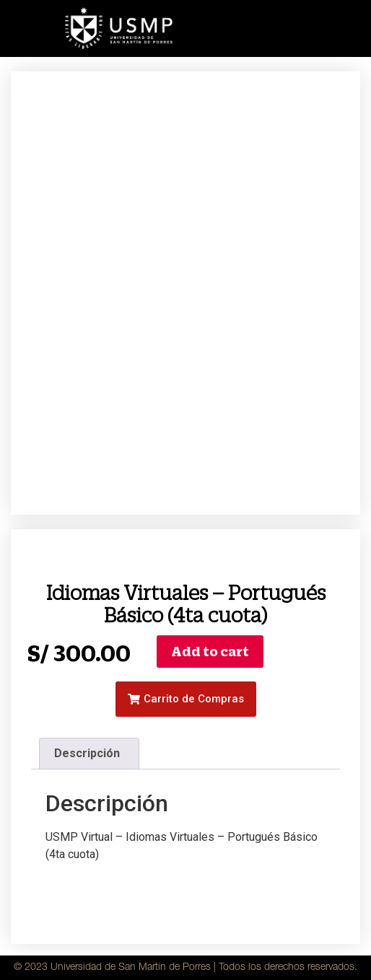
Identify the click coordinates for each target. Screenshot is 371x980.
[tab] (89, 754)
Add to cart (210, 652)
